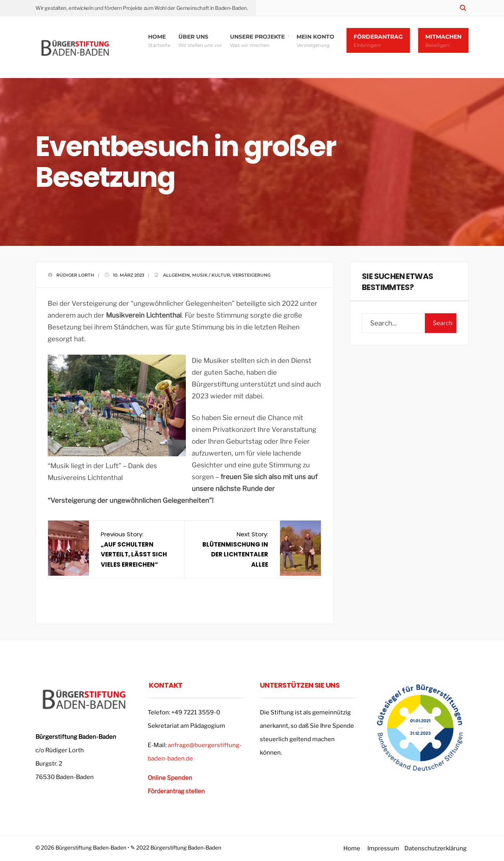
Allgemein (176, 275)
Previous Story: (134, 549)
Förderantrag (378, 41)
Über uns (200, 41)
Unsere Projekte (257, 41)
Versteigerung (251, 275)
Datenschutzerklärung (435, 848)
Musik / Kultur (211, 275)
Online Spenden (170, 778)
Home (159, 41)
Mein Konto (315, 41)
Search (443, 323)
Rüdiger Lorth (75, 275)
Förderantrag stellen (176, 791)
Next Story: (235, 549)
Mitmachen (443, 41)
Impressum (383, 848)
